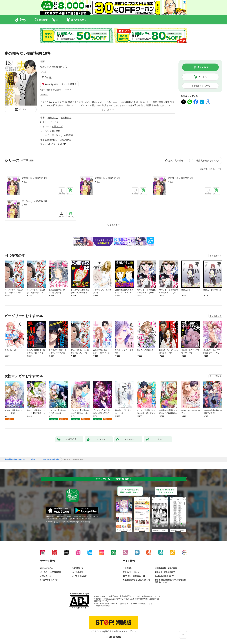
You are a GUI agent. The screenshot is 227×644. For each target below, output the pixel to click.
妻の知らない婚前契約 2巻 (107, 178)
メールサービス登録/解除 (51, 572)
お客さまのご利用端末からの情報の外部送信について (170, 581)
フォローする (66, 67)
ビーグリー (55, 122)
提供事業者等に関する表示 (166, 568)
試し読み (23, 109)
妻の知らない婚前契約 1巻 (35, 178)
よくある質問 (78, 572)
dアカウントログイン (49, 580)
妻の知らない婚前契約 (63, 135)
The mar (56, 131)
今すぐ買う (203, 67)
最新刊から (216, 169)
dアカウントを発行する (102, 631)
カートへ (203, 77)
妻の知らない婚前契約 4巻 (35, 201)
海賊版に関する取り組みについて (136, 580)
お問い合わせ (46, 576)
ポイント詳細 (68, 84)
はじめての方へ (47, 568)
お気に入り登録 (176, 161)
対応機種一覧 (78, 568)
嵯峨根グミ (59, 67)
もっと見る (214, 256)
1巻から (204, 169)
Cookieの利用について (164, 576)
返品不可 (44, 95)
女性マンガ (57, 126)
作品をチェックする (202, 86)
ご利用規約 (127, 568)
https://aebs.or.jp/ (103, 606)
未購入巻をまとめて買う (208, 161)
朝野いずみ (46, 67)
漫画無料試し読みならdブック (15, 459)
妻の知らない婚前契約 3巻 (181, 178)
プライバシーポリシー (132, 572)
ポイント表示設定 (80, 576)
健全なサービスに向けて (165, 572)
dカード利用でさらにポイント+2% (55, 90)
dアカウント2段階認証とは (134, 576)
